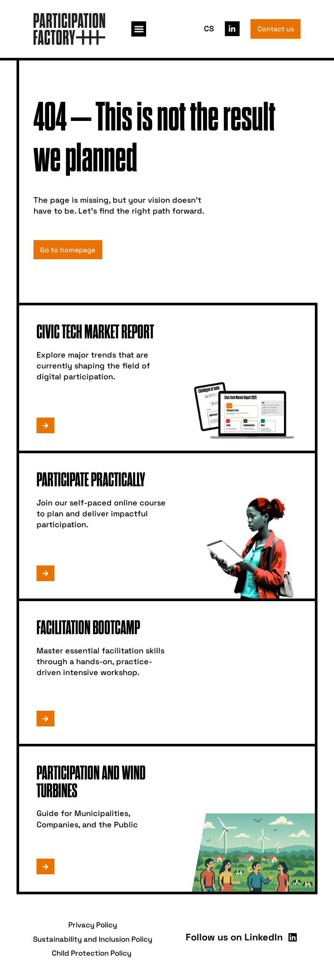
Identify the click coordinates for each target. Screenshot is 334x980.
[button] (139, 29)
